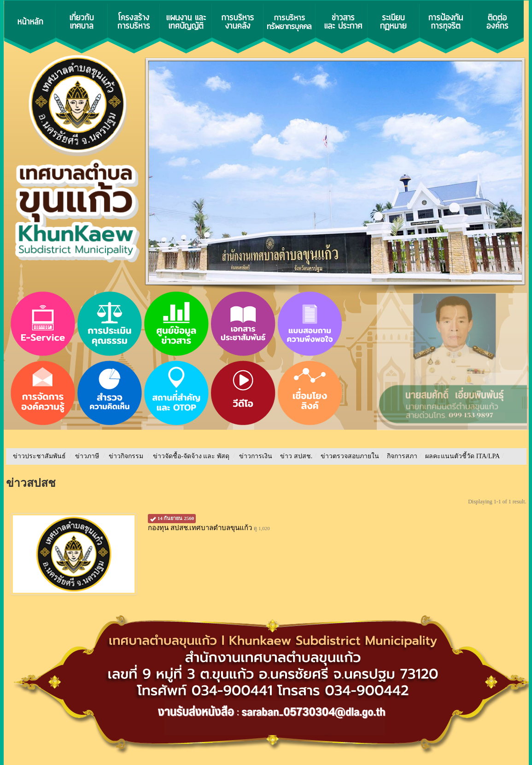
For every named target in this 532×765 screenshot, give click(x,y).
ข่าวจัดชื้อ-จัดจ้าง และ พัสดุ (191, 456)
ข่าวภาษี (87, 456)
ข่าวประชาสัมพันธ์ (39, 456)
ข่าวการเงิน (256, 456)
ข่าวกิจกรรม (126, 456)
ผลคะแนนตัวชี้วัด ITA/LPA (462, 456)
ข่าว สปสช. (296, 456)
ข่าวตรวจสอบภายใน (350, 456)
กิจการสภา (402, 456)
